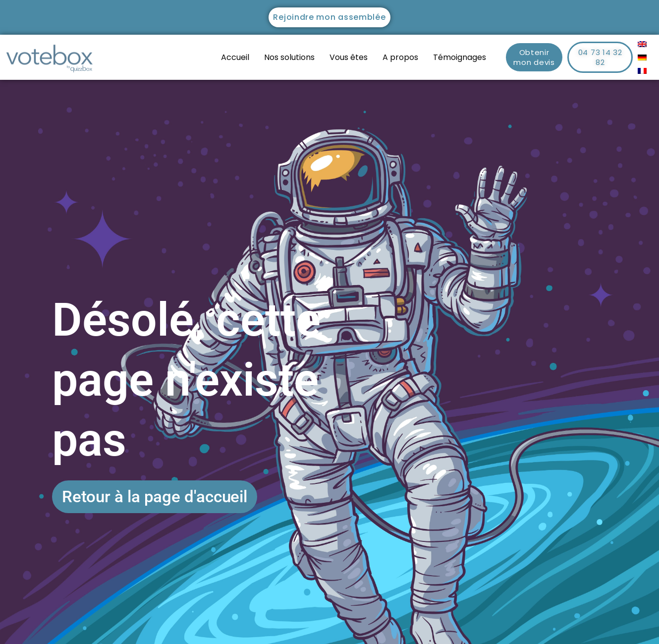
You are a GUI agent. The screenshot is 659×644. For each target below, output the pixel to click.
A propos (400, 57)
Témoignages (460, 57)
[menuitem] (642, 44)
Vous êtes (349, 57)
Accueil (235, 57)
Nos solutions (289, 57)
